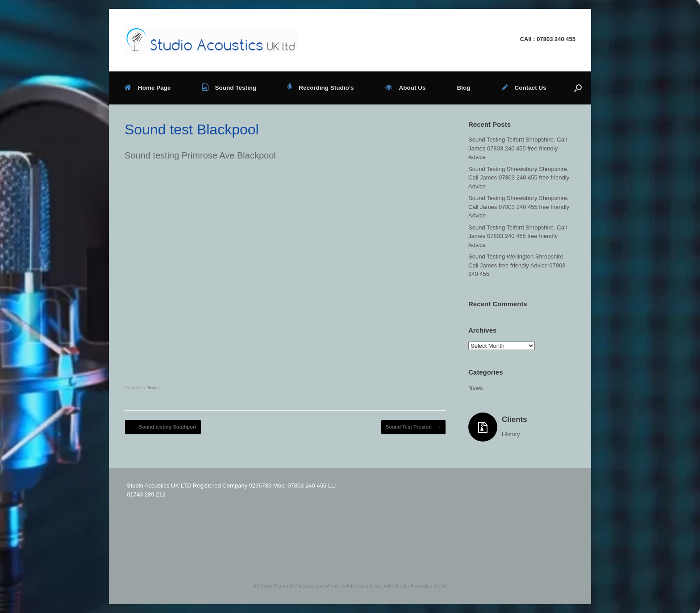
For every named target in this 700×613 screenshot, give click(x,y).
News (153, 388)
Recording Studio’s (321, 88)
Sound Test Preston (413, 427)
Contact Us (524, 88)
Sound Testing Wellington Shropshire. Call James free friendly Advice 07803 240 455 (517, 265)
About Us (406, 88)
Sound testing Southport (163, 427)
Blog (464, 88)
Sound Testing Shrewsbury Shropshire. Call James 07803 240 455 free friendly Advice (519, 178)
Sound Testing (229, 88)
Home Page (148, 88)
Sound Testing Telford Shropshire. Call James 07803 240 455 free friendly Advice (518, 148)
